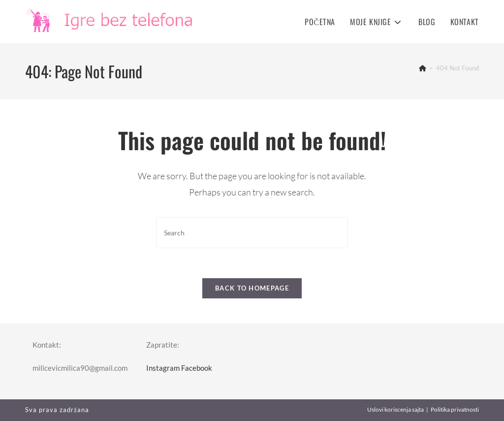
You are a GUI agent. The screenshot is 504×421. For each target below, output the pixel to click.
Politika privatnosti (455, 409)
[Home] (423, 68)
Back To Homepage (252, 288)
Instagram (163, 368)
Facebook (197, 368)
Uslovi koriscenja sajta (395, 409)
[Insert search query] (252, 233)
